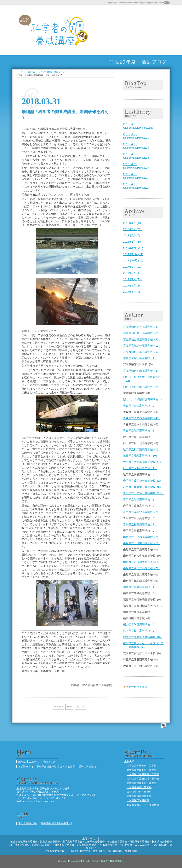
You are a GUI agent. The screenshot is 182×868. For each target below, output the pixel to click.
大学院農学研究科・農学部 (142, 770)
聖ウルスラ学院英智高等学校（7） (144, 400)
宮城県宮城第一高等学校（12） (142, 346)
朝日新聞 (82, 845)
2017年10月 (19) (133, 261)
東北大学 (95, 838)
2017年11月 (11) (133, 254)
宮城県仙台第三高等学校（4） (141, 339)
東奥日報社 (131, 851)
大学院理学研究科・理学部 (142, 783)
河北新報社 (126, 845)
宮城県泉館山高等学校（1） (140, 358)
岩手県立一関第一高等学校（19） (143, 493)
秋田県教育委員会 (140, 842)
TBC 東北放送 (160, 845)
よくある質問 (141, 30)
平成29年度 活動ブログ (53, 72)
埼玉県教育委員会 (19, 845)
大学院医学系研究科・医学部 (143, 774)
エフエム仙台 (142, 845)
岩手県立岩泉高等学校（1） (140, 500)
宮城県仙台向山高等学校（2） (141, 371)
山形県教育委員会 (95, 842)
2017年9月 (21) (132, 267)
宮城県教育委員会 (28, 842)
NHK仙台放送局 (109, 845)
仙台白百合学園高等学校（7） (141, 387)
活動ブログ (162, 30)
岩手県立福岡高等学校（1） (140, 524)
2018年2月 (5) (132, 235)
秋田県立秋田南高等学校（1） (141, 449)
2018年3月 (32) (132, 229)
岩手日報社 (99, 851)
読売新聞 (50, 851)
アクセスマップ (85, 795)
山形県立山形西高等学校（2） (141, 537)
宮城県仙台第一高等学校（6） (141, 327)
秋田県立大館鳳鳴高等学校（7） (143, 462)
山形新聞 (73, 851)
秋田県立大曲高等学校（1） (140, 468)
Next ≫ (80, 707)
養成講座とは (120, 30)
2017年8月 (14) (132, 273)
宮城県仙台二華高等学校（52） (142, 352)
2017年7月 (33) (132, 279)
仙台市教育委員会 (64, 845)
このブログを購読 (137, 687)
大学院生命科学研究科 (139, 787)
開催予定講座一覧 (131, 30)
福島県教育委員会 (50, 842)
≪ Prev (58, 707)
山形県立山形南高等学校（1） (141, 543)
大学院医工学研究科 (138, 800)
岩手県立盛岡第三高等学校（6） (143, 487)
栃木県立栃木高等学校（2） (140, 631)
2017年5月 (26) (132, 292)
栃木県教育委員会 (162, 842)
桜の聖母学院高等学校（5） (140, 624)
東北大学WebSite (28, 823)
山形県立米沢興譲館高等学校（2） (144, 562)
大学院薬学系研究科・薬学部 (143, 779)
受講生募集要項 (152, 30)
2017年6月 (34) (132, 286)
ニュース (110, 30)
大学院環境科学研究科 (139, 792)
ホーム (100, 30)
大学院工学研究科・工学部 (142, 766)
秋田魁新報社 (115, 851)
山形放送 (85, 851)
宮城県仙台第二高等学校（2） (141, 333)
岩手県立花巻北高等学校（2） (141, 512)
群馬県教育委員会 (42, 845)
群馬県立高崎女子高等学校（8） (143, 637)
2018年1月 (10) (132, 242)
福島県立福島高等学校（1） (140, 587)
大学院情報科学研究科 (139, 796)
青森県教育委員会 (117, 842)
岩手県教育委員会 (72, 842)
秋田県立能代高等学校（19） (141, 456)
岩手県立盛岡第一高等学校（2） (143, 481)
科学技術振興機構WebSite (55, 823)
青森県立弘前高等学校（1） (140, 431)
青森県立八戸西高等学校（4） (141, 418)
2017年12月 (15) (133, 248)
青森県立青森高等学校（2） (140, 406)
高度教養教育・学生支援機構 (143, 805)
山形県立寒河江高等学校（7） (141, 568)
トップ (19, 72)
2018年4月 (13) (132, 223)
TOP (69, 707)
